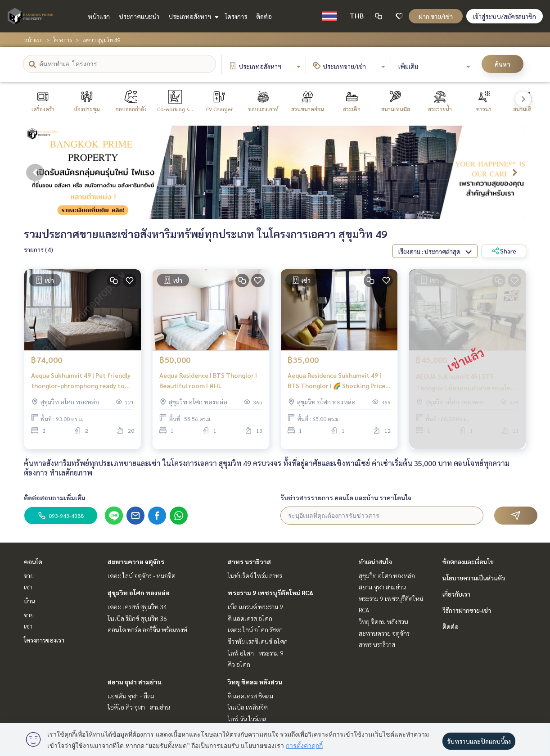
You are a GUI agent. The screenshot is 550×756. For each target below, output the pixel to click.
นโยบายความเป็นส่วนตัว (474, 578)
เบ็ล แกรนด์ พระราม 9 (255, 607)
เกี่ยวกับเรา (456, 594)
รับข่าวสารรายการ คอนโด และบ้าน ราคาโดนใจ (346, 498)
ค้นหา (503, 64)
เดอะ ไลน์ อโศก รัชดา (255, 629)
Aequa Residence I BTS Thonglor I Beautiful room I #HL (208, 386)
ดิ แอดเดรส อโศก (250, 618)
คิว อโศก (239, 664)
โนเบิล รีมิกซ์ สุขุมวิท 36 (137, 618)
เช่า (28, 587)
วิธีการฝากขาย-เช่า (467, 610)
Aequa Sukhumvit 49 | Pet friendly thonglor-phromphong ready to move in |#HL (81, 387)
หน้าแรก (99, 16)
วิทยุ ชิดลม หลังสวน (255, 682)
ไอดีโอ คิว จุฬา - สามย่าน (139, 707)
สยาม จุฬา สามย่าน (135, 682)
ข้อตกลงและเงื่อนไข (468, 561)
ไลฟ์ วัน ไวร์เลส (247, 719)
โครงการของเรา (44, 640)
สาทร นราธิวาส (249, 561)
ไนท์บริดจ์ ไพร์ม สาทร (255, 575)
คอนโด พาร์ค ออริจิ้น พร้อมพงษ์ (147, 629)
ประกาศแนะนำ (139, 16)
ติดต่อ (264, 16)
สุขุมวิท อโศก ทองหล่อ (139, 593)
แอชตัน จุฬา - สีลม (131, 696)
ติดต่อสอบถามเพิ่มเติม (55, 498)
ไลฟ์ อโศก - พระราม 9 (256, 653)
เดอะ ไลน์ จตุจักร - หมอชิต (142, 575)
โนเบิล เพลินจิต (248, 707)
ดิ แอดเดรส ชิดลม (250, 696)
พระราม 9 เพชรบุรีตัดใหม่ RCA (270, 593)
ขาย (29, 575)
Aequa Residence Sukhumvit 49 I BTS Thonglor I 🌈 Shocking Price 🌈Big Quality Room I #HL (336, 387)
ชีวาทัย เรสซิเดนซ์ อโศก (258, 641)
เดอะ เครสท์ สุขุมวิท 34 (137, 607)
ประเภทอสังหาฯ (192, 16)
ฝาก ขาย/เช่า (436, 16)
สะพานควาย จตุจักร (136, 561)
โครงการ (236, 16)
